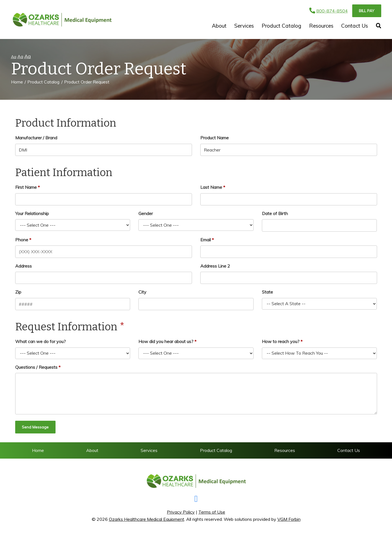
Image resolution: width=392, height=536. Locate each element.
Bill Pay (367, 11)
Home (17, 82)
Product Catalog (281, 26)
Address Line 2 (215, 266)
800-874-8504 (329, 11)
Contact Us (355, 26)
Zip (18, 292)
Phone (22, 240)
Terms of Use (212, 512)
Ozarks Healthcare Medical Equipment (147, 519)
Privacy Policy (181, 512)
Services (244, 26)
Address (23, 266)
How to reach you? (281, 341)
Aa (14, 57)
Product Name (215, 138)
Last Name (211, 187)
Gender (146, 213)
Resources (321, 26)
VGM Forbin (289, 519)
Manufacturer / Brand (36, 138)
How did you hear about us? (166, 341)
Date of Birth (275, 213)
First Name (26, 187)
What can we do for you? (40, 341)
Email (206, 240)
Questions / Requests (36, 367)
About (219, 26)
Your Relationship (32, 213)
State (267, 292)
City (142, 292)
